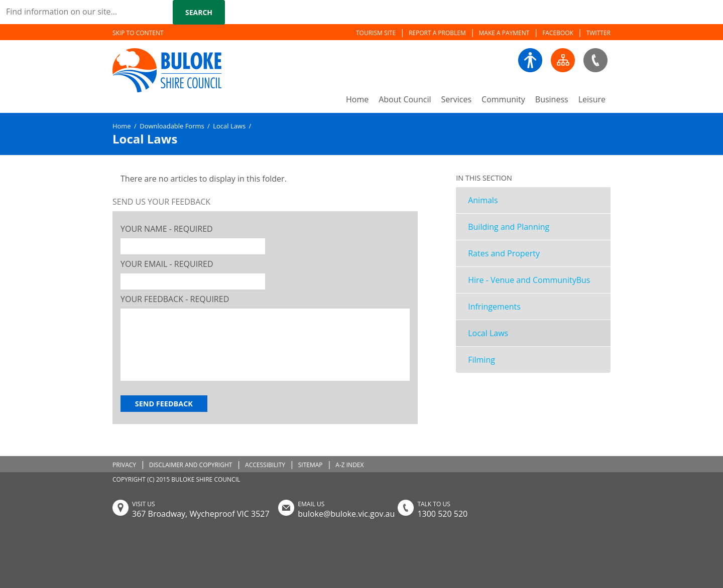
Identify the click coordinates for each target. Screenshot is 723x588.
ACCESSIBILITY (265, 465)
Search (199, 12)
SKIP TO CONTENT (138, 33)
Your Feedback (175, 299)
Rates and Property (504, 253)
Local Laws (488, 333)
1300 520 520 (442, 514)
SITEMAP (311, 465)
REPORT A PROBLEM (437, 33)
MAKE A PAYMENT (504, 33)
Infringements (494, 307)
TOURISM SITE (376, 33)
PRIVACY (124, 465)
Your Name (167, 229)
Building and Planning (509, 227)
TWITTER (598, 33)
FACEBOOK (558, 33)
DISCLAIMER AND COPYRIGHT (191, 465)
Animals (483, 200)
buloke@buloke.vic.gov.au (346, 514)
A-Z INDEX (349, 465)
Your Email (167, 264)
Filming (481, 360)
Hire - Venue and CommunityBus (529, 280)
